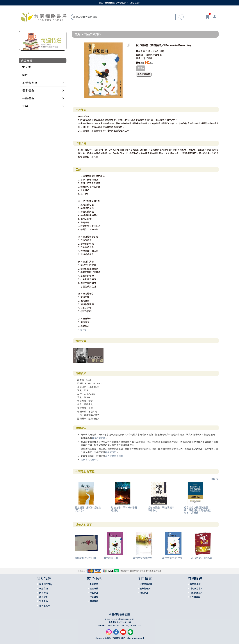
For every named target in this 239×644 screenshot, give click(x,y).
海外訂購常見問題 (114, 456)
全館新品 (94, 584)
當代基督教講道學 (143, 558)
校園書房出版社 (154, 55)
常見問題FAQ (45, 584)
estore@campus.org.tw (123, 619)
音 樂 (25, 106)
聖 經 (25, 75)
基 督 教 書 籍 (30, 83)
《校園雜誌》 (196, 593)
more (214, 478)
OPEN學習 (195, 597)
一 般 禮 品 (28, 98)
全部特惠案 (145, 588)
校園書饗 (94, 597)
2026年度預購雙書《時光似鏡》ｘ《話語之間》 (120, 3)
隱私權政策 (45, 605)
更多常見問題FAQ (90, 459)
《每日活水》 (196, 588)
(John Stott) (157, 51)
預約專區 (144, 593)
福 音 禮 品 (28, 90)
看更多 (82, 330)
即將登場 (94, 601)
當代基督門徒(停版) (173, 558)
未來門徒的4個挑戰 (202, 558)
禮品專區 (94, 593)
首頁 (77, 34)
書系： (139, 58)
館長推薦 (94, 588)
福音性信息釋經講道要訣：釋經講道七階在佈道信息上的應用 (197, 510)
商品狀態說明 (144, 74)
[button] (128, 45)
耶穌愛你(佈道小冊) (85, 558)
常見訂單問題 (99, 438)
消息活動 (43, 601)
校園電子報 (195, 584)
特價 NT (140, 63)
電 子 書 (27, 67)
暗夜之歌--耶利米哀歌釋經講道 (124, 509)
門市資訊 (43, 593)
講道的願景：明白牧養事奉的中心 (161, 509)
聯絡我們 (43, 588)
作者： (139, 51)
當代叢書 (148, 58)
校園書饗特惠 (146, 584)
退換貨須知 (111, 452)
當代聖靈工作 (111, 558)
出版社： (141, 55)
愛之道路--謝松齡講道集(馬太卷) (88, 509)
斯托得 (147, 51)
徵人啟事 (43, 597)
